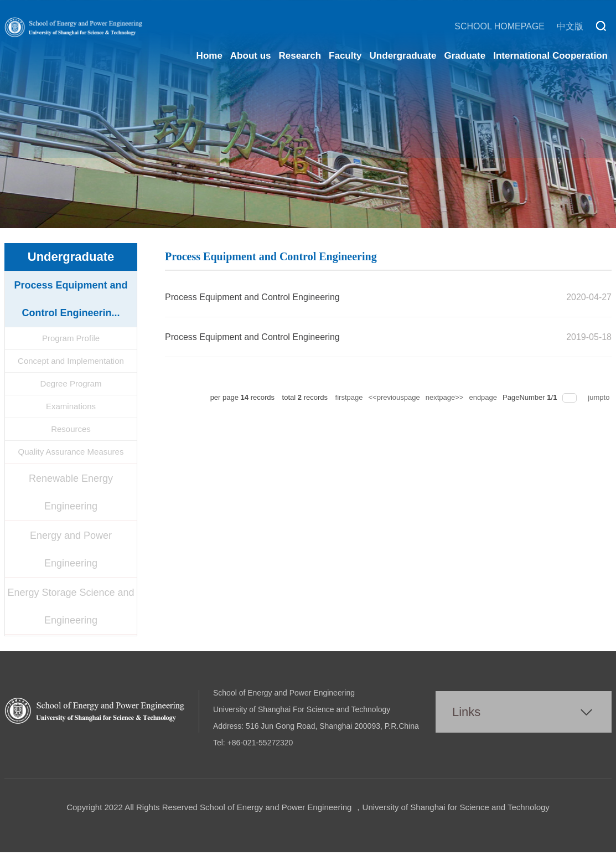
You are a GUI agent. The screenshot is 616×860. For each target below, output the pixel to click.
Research (300, 56)
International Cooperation (550, 56)
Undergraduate (403, 56)
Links (466, 712)
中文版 (570, 26)
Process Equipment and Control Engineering (252, 297)
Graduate (465, 56)
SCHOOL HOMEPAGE (499, 26)
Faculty (345, 56)
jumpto (600, 397)
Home (209, 56)
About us (251, 56)
